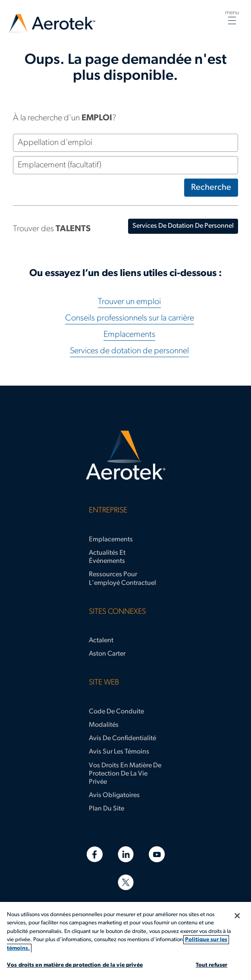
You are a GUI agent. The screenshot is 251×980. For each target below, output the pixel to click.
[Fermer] (237, 916)
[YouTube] (157, 854)
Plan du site (107, 809)
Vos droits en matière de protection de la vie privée (125, 774)
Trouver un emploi (129, 302)
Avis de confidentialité (122, 738)
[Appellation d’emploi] (125, 143)
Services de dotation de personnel (129, 351)
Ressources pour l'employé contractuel (122, 579)
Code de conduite (116, 712)
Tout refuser (212, 965)
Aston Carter (107, 654)
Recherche (211, 188)
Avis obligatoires (114, 795)
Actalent (101, 641)
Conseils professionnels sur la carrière (130, 318)
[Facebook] (95, 854)
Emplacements (129, 335)
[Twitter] (126, 882)
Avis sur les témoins (119, 752)
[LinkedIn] (126, 854)
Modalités (104, 725)
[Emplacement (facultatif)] (125, 165)
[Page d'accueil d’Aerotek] (125, 455)
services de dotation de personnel (183, 226)
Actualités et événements (107, 557)
